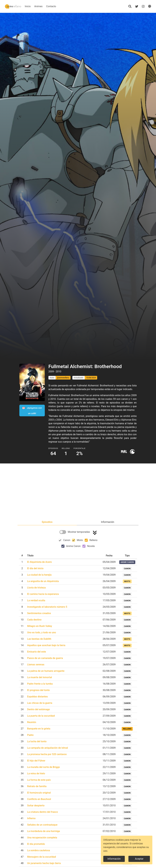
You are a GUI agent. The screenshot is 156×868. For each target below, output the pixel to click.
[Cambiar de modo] (150, 6)
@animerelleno (63, 378)
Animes (48, 6)
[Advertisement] (78, 492)
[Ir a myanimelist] (124, 452)
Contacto (60, 6)
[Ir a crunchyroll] (132, 452)
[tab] (47, 522)
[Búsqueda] (130, 6)
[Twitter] (136, 6)
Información (114, 859)
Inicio (37, 6)
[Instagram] (143, 6)
